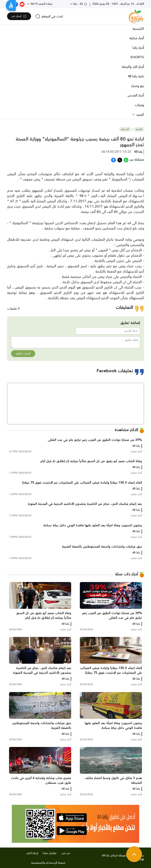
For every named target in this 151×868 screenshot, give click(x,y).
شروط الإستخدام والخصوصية (48, 863)
